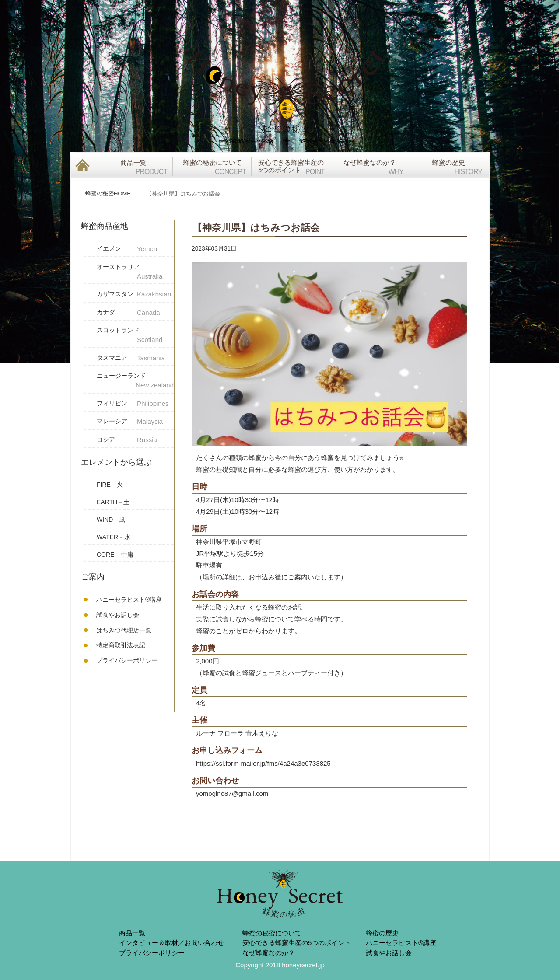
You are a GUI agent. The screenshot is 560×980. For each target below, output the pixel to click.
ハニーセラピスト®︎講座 (129, 600)
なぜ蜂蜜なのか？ (269, 953)
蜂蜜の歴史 (382, 933)
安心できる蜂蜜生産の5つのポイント (297, 943)
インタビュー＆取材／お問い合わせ (171, 943)
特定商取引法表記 (121, 645)
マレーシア (135, 422)
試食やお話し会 (118, 615)
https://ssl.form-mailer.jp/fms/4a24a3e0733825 (263, 763)
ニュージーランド (135, 381)
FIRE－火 (110, 485)
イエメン (135, 249)
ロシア (135, 440)
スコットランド (135, 336)
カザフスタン (135, 295)
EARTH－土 (113, 502)
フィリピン (135, 404)
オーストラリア (135, 272)
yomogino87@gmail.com (232, 793)
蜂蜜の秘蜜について (272, 933)
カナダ (135, 313)
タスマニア (135, 358)
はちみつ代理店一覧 (124, 630)
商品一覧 (132, 933)
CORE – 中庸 (115, 555)
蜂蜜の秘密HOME (108, 194)
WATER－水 (114, 537)
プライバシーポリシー (127, 660)
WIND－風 (111, 520)
